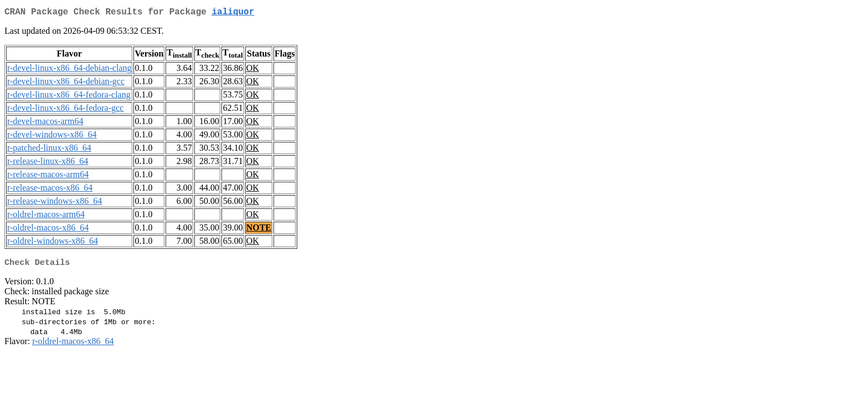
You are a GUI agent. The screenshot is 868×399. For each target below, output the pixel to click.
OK (253, 70)
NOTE (259, 230)
